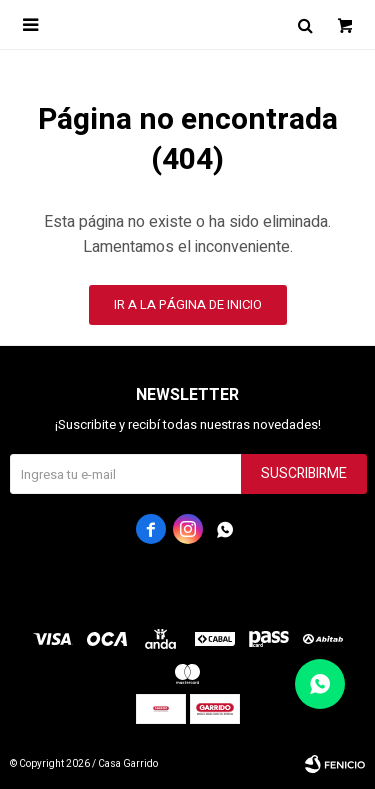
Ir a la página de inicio (188, 304)
